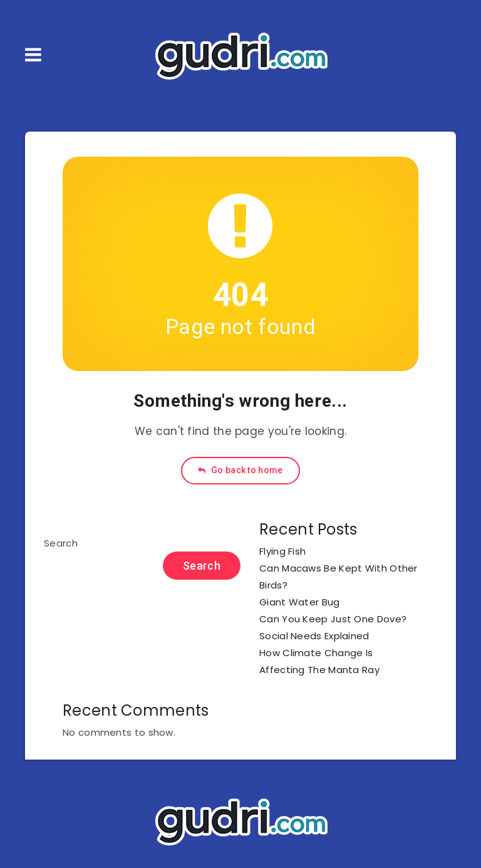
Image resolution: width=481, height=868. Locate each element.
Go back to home (240, 470)
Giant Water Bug (300, 602)
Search (61, 543)
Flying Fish (282, 551)
